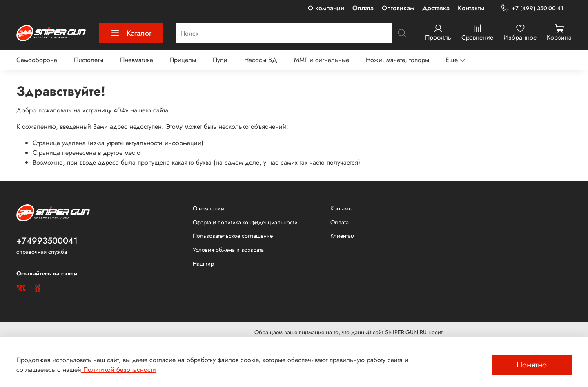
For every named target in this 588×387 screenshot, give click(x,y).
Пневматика (137, 60)
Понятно (532, 365)
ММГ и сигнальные (322, 60)
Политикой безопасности (119, 370)
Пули (220, 60)
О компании (326, 8)
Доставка (436, 8)
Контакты (471, 8)
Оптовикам (398, 8)
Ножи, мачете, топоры (398, 60)
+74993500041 (47, 241)
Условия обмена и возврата (228, 250)
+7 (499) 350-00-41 (532, 8)
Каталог (131, 33)
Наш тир (203, 264)
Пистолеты (89, 60)
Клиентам (342, 236)
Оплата (363, 8)
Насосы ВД (261, 60)
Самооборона (37, 60)
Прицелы (183, 60)
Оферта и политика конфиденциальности (245, 222)
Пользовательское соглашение (233, 236)
